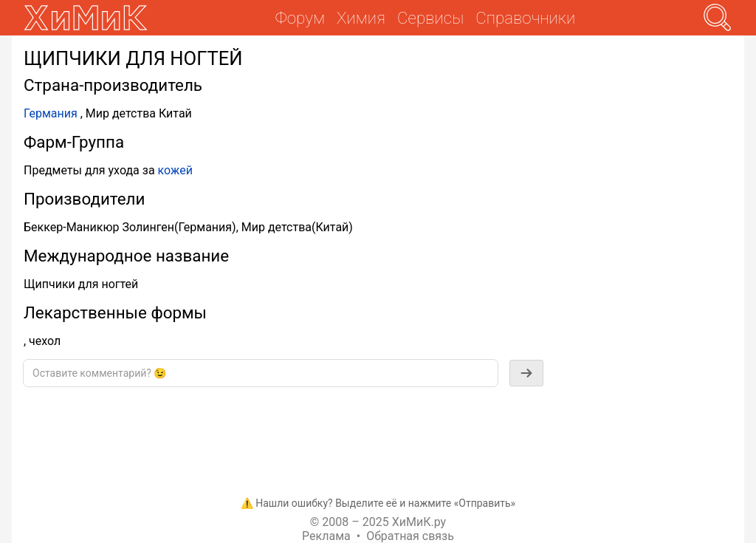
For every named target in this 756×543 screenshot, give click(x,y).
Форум (300, 18)
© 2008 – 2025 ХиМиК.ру (378, 522)
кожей (175, 170)
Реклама (326, 536)
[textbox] (261, 373)
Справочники (525, 18)
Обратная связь (410, 536)
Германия (51, 113)
